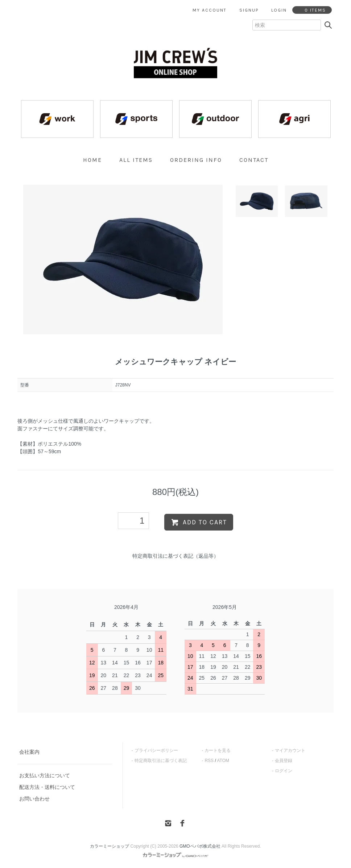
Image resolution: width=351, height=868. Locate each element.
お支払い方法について (45, 775)
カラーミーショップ (110, 846)
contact (254, 160)
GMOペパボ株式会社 (200, 846)
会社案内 (29, 752)
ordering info (196, 160)
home (92, 160)
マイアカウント (290, 750)
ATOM (223, 761)
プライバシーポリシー (156, 750)
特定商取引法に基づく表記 (161, 761)
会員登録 (284, 761)
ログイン (284, 771)
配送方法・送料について (47, 787)
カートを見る (218, 750)
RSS (209, 761)
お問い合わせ (34, 799)
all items (136, 160)
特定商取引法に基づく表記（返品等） (175, 556)
